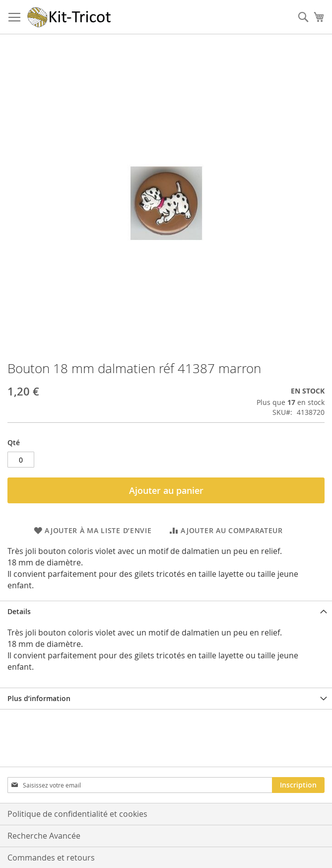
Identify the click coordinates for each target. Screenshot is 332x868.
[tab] (166, 611)
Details (19, 611)
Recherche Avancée (44, 836)
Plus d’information (39, 698)
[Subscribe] (298, 785)
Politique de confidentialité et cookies (77, 814)
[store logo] (69, 17)
